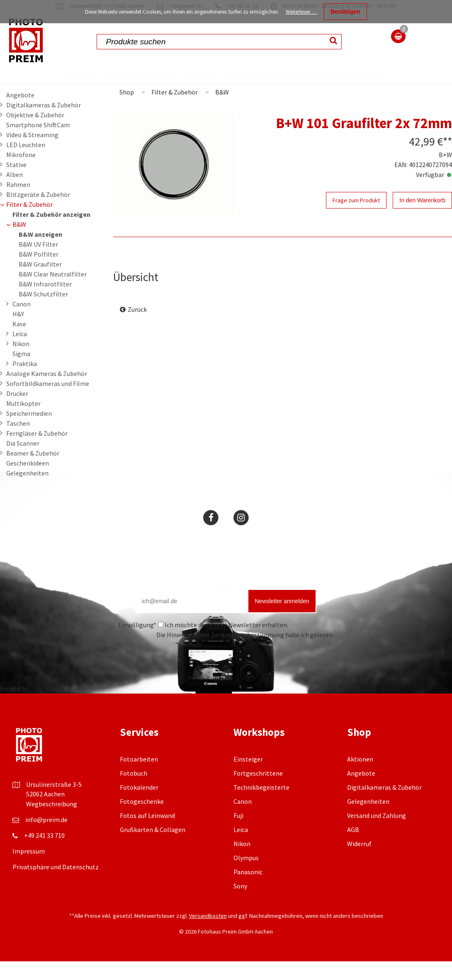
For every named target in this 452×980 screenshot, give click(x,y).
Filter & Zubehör (29, 223)
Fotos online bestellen (69, 83)
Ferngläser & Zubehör (37, 452)
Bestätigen (345, 12)
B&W (19, 243)
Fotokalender (139, 806)
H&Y (18, 332)
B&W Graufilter (40, 283)
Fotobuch (134, 792)
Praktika (25, 382)
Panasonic (248, 890)
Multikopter (23, 422)
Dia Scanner (23, 462)
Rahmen (18, 203)
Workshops (321, 74)
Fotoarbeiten (139, 778)
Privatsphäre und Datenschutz (56, 885)
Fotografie (271, 74)
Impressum (29, 870)
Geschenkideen (28, 482)
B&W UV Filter (38, 263)
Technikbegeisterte (261, 806)
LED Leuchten (26, 163)
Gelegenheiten (27, 492)
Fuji (238, 834)
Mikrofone (21, 173)
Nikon (21, 362)
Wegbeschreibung (52, 822)
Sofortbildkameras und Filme (48, 402)
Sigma (21, 372)
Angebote (20, 114)
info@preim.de (46, 838)
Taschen (18, 442)
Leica (20, 352)
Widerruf (359, 862)
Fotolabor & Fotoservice (191, 83)
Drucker (17, 412)
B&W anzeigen (40, 253)
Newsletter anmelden (282, 620)
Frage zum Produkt (356, 219)
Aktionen (142, 74)
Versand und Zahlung (377, 834)
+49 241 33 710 (44, 854)
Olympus (246, 876)
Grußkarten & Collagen (153, 848)
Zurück (137, 328)
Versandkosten (208, 934)
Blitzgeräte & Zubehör (38, 213)
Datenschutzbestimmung (247, 653)
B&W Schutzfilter (43, 313)
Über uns (413, 83)
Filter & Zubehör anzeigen (51, 233)
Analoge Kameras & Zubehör (47, 392)
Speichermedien (29, 432)
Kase (19, 342)
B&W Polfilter (39, 273)
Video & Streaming (32, 153)
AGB (353, 848)
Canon (22, 323)
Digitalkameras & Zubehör (44, 124)
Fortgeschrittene (258, 792)
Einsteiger (248, 778)
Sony (240, 905)
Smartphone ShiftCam (38, 143)
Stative (16, 183)
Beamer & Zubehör (33, 472)
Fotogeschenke (142, 820)
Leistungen (371, 74)
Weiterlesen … (301, 12)
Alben (15, 193)
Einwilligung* (137, 643)
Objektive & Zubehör (35, 133)
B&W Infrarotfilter (45, 303)
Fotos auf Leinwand (147, 834)
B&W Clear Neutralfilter (53, 293)
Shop (25, 74)
